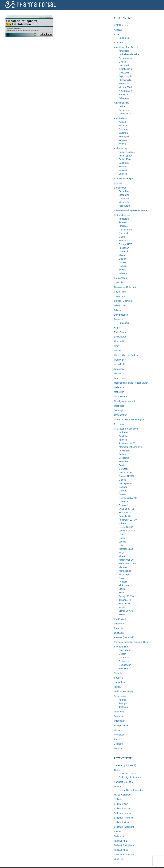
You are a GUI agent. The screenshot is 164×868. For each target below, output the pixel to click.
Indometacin (120, 360)
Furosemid (124, 323)
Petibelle (123, 582)
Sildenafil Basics (122, 808)
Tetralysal (124, 95)
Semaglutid (124, 137)
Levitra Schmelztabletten (131, 790)
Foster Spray (125, 156)
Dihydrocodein (121, 315)
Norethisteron (121, 397)
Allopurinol (119, 43)
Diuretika (118, 319)
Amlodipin (124, 219)
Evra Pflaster (125, 513)
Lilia (121, 534)
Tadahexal (119, 836)
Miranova (123, 567)
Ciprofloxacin (125, 69)
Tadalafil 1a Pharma (124, 855)
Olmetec (123, 262)
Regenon (123, 129)
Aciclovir (118, 30)
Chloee (122, 480)
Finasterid (119, 341)
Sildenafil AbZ (121, 804)
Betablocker (120, 188)
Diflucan (118, 310)
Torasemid (119, 712)
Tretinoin (118, 716)
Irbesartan (124, 248)
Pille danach (120, 424)
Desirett (123, 494)
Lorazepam (120, 378)
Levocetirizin (125, 114)
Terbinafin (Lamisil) (123, 691)
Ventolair (123, 170)
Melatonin (119, 387)
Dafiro (122, 237)
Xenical (123, 144)
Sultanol (123, 167)
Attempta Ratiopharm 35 (131, 447)
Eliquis (117, 328)
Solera (122, 593)
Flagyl (117, 346)
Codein (122, 654)
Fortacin (118, 351)
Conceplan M (125, 483)
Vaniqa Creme (121, 725)
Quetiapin (119, 633)
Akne (117, 34)
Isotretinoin (119, 364)
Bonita (122, 465)
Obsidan (123, 259)
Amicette (123, 432)
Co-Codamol (125, 650)
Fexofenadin (125, 110)
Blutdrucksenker (122, 215)
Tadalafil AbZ (120, 841)
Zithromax (124, 98)
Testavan (123, 707)
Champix (118, 282)
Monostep (124, 574)
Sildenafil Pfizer (122, 822)
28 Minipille (124, 451)
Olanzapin (119, 410)
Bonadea (123, 462)
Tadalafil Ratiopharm (124, 845)
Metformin (119, 392)
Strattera (118, 678)
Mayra (122, 553)
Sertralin (118, 673)
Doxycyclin (124, 73)
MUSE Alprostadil (123, 795)
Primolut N (119, 624)
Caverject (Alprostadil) (125, 765)
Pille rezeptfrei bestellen (126, 429)
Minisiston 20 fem (128, 563)
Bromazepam (121, 278)
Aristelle (123, 440)
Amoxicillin (124, 51)
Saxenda (123, 133)
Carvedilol (124, 199)
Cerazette (124, 469)
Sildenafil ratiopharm (124, 827)
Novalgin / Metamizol (124, 401)
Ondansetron (121, 415)
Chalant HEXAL (127, 476)
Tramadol (124, 668)
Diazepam (124, 658)
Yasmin (123, 607)
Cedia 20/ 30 (125, 472)
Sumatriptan (120, 682)
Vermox (118, 730)
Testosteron (120, 696)
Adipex (122, 122)
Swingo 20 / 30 (126, 596)
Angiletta (123, 436)
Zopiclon (118, 748)
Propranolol (125, 206)
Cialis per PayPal (127, 774)
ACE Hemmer (121, 25)
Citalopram (119, 296)
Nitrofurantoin (126, 91)
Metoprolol (124, 202)
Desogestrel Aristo (128, 498)
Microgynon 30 (126, 560)
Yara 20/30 (124, 603)
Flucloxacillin (125, 80)
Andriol (122, 700)
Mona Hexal (125, 571)
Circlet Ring (120, 292)
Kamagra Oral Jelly (124, 782)
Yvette (122, 615)
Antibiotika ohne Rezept (126, 47)
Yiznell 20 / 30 (126, 611)
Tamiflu (118, 687)
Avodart (118, 183)
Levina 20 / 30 (126, 527)
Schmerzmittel (121, 647)
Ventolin (123, 174)
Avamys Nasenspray (124, 178)
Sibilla (122, 589)
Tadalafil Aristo (121, 850)
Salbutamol (124, 163)
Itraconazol (119, 369)
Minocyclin (124, 84)
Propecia (118, 628)
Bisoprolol (124, 195)
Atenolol (123, 222)
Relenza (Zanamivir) (124, 637)
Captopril (123, 233)
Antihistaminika (122, 103)
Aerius (122, 106)
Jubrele (123, 523)
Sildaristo (119, 799)
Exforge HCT (125, 244)
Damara (123, 487)
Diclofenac (124, 661)
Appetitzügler (121, 118)
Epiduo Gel (124, 38)
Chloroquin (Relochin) (125, 287)
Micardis (123, 255)
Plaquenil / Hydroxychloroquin (129, 420)
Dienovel (123, 505)
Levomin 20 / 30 (127, 531)
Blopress (123, 226)
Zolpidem (119, 744)
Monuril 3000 (125, 87)
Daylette (123, 491)
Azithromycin (125, 58)
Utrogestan (119, 721)
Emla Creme (120, 332)
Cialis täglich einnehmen (131, 777)
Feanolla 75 (125, 516)
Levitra (117, 787)
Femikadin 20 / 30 (128, 520)
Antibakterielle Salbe (129, 54)
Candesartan (125, 230)
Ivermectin (119, 374)
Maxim (122, 556)
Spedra (118, 832)
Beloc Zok (124, 191)
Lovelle (122, 542)
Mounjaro (123, 126)
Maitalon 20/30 (126, 549)
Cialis (117, 770)
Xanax (117, 739)
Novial (122, 578)
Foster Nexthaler (127, 152)
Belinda (123, 454)
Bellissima (124, 458)
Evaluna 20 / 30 (127, 509)
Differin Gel (120, 305)
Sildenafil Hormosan (124, 818)
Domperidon (125, 665)
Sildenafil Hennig (122, 813)
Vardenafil (119, 859)
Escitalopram (121, 337)
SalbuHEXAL (125, 159)
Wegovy (123, 140)
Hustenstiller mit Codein (126, 355)
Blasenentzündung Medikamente (130, 210)
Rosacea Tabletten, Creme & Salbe (131, 642)
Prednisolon (120, 619)
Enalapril (123, 241)
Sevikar (123, 270)
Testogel (123, 703)
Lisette (122, 538)
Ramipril (123, 266)
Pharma (31, 5)
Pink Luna (124, 585)
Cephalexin (124, 65)
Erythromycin (125, 76)
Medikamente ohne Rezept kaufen (131, 383)
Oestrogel (119, 406)
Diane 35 (123, 502)
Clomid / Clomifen (123, 301)
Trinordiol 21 (125, 600)
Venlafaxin (119, 735)
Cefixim (123, 62)
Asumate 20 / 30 (127, 443)
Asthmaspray (121, 148)
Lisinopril (123, 251)
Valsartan (123, 273)
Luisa (121, 545)
